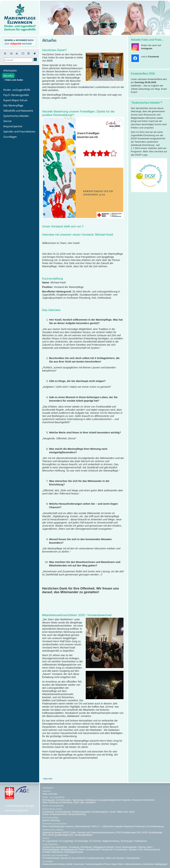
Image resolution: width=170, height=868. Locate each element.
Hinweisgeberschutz (74, 852)
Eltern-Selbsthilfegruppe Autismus (58, 826)
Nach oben (48, 779)
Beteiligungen (161, 864)
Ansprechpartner (50, 844)
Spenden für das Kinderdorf (73, 858)
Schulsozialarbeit (63, 812)
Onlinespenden (133, 858)
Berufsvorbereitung (77, 814)
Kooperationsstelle (58, 814)
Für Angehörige (66, 841)
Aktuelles (47, 791)
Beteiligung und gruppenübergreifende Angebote (108, 800)
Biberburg (55, 820)
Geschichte (79, 864)
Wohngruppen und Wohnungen (57, 800)
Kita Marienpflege (50, 818)
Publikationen (141, 841)
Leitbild (69, 864)
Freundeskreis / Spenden (126, 850)
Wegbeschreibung (111, 841)
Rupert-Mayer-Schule (52, 809)
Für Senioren (95, 841)
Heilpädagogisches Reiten (73, 850)
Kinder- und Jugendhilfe (53, 797)
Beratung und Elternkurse (61, 802)
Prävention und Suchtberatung (149, 826)
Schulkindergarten (100, 812)
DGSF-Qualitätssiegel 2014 (61, 835)
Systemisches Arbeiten (53, 830)
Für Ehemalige (81, 841)
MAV (141, 850)
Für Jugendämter (50, 841)
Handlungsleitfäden (84, 835)
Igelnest (46, 820)
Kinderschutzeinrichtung (53, 864)
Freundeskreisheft (51, 858)
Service (46, 838)
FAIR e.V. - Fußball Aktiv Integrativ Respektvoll (113, 826)
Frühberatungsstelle (81, 812)
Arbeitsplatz (48, 788)
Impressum (10, 811)
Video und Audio (14, 80)
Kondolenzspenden (96, 858)
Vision (73, 833)
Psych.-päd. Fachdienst (84, 802)
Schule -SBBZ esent (119, 812)
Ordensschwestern (133, 864)
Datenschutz (23, 811)
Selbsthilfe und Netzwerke (54, 824)
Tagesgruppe (78, 800)
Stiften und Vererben (115, 858)
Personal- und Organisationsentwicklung (96, 833)
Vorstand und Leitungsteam (55, 847)
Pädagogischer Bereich (104, 847)
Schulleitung (48, 812)
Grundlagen (48, 861)
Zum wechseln (19, 42)
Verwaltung (74, 847)
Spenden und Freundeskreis (55, 855)
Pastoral (142, 847)
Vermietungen (127, 841)
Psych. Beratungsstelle (53, 806)
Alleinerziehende (82, 826)
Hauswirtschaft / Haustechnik (99, 850)
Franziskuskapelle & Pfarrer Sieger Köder (104, 864)
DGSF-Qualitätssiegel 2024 (128, 833)
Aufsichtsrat (148, 864)
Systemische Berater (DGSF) (56, 833)
